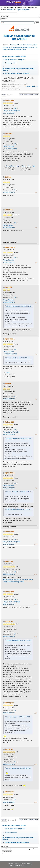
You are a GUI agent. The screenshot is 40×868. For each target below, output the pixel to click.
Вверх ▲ (29, 863)
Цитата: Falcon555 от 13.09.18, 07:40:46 (18, 492)
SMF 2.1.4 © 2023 (15, 866)
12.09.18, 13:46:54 (9, 192)
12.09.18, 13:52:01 (9, 262)
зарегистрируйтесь (24, 10)
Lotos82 (9, 133)
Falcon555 (10, 101)
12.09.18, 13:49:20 (9, 227)
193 (15, 223)
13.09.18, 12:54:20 (9, 713)
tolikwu (8, 177)
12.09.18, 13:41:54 (11, 149)
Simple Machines (25, 866)
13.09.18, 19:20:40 (9, 802)
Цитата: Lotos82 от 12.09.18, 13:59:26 (18, 358)
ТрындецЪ (10, 247)
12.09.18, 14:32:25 (9, 399)
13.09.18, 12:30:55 (9, 636)
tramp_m (9, 621)
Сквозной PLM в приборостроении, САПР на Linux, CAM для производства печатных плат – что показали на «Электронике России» (20, 47)
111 (15, 108)
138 (15, 144)
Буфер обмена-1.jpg (11, 166)
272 (15, 710)
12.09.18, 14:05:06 (11, 354)
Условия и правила (20, 863)
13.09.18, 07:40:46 (9, 434)
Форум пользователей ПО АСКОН (19, 37)
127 (15, 634)
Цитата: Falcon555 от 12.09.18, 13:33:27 (18, 640)
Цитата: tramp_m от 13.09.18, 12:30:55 (18, 717)
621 (15, 258)
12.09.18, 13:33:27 (9, 113)
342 (15, 572)
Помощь (11, 863)
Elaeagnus (10, 703)
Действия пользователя (29, 94)
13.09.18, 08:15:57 (9, 544)
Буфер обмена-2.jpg (27, 166)
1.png (7, 373)
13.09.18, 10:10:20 (9, 604)
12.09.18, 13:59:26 (9, 302)
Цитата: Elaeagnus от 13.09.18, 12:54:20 (18, 768)
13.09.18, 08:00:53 (9, 488)
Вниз (4, 95)
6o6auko (9, 210)
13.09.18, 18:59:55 (9, 764)
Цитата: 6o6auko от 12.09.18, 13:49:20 (18, 510)
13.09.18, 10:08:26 (9, 574)
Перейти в (5, 846)
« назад (27, 86)
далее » (35, 86)
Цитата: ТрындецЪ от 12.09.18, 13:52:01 (19, 306)
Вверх (4, 820)
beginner (9, 561)
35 (14, 190)
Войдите (10, 10)
